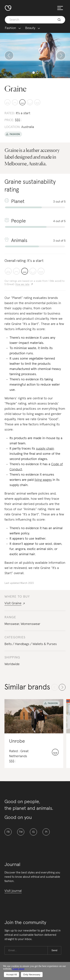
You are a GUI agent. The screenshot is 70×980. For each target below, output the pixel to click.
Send (54, 950)
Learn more (18, 969)
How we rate (22, 284)
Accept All (11, 975)
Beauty (30, 28)
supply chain (45, 449)
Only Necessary (32, 975)
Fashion (10, 28)
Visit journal (13, 891)
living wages (43, 480)
